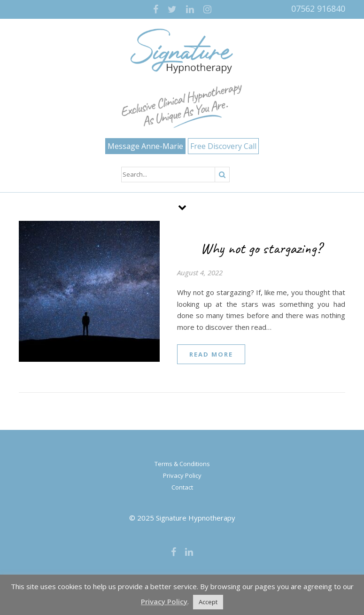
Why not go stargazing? (261, 248)
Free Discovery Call (223, 146)
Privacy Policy (182, 475)
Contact (182, 487)
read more (211, 354)
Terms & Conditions (182, 464)
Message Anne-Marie (145, 146)
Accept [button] (208, 602)
